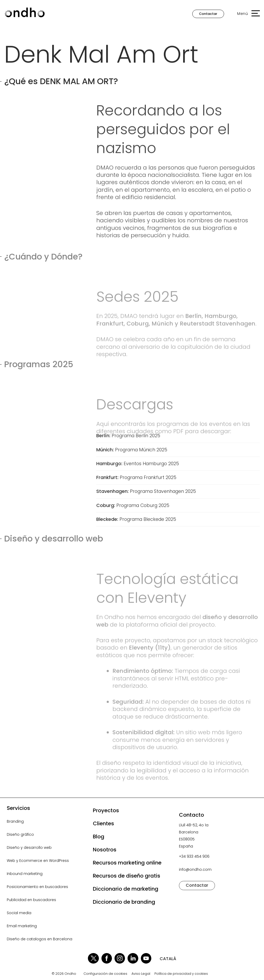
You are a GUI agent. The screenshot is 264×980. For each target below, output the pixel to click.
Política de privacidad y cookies (181, 974)
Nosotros (105, 850)
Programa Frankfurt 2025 (136, 477)
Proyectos (106, 810)
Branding (15, 821)
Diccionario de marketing (126, 889)
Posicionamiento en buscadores (37, 887)
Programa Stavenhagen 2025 (146, 491)
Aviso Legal (141, 974)
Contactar (208, 14)
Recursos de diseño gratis (127, 876)
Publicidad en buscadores (31, 900)
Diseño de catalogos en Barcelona (40, 939)
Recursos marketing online (127, 863)
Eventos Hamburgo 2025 (138, 464)
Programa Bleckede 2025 (136, 519)
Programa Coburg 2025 (133, 505)
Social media (19, 913)
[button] (246, 14)
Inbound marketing (25, 874)
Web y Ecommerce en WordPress (38, 861)
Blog (99, 837)
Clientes (103, 823)
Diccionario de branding (124, 902)
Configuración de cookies (105, 974)
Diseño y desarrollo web (29, 848)
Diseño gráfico (20, 834)
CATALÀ (168, 959)
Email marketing (22, 926)
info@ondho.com (195, 869)
